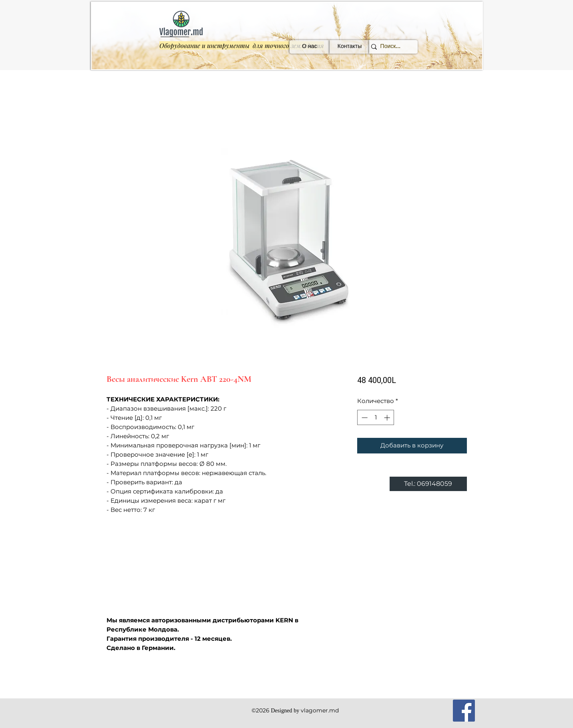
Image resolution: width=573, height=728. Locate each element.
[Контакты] (350, 47)
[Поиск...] (390, 47)
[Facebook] (464, 711)
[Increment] (388, 418)
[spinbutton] (376, 418)
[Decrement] (364, 418)
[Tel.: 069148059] (428, 484)
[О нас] (310, 47)
